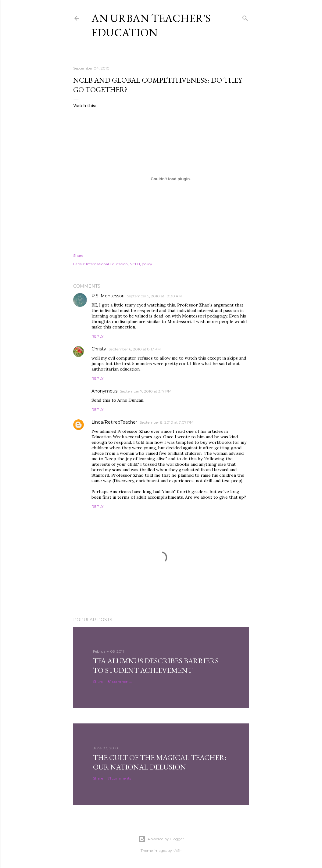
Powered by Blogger (161, 839)
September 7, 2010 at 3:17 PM (146, 391)
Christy (99, 349)
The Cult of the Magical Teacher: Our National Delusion (160, 762)
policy (147, 264)
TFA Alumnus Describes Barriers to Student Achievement (156, 665)
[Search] (245, 17)
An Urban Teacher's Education (151, 25)
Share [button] (78, 255)
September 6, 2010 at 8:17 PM (135, 349)
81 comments (120, 681)
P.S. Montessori (108, 296)
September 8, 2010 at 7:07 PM (166, 422)
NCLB (135, 264)
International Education (107, 264)
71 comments (119, 778)
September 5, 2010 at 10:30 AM (154, 296)
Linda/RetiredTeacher (114, 422)
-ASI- (177, 850)
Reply (97, 336)
